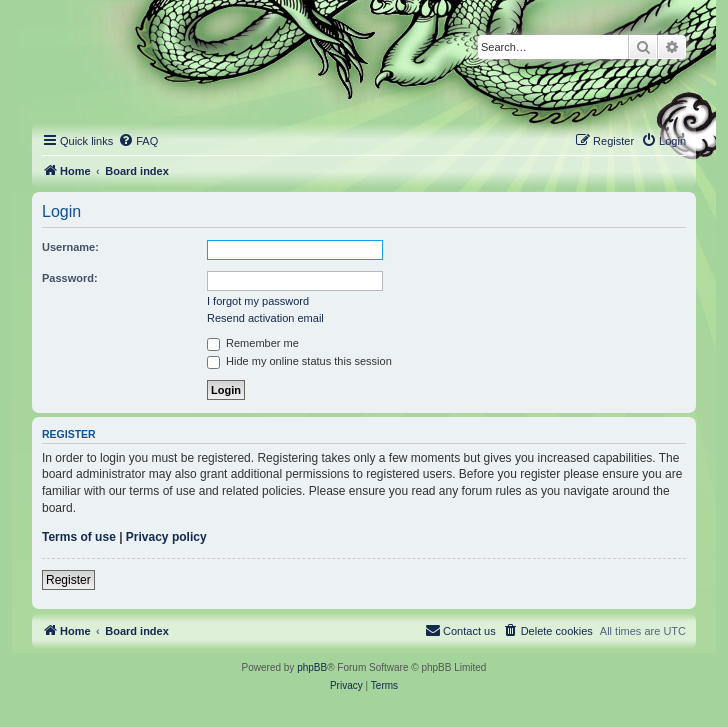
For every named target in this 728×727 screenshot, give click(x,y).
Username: (70, 247)
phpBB (312, 667)
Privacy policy (166, 537)
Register (68, 580)
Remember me (253, 343)
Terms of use (79, 537)
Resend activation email (265, 318)
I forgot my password (258, 301)
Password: (70, 278)
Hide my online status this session (299, 361)
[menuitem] (138, 141)
